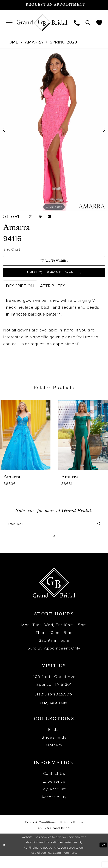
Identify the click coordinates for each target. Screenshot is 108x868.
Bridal (54, 741)
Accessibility (54, 809)
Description (20, 294)
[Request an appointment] (54, 5)
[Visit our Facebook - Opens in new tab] (54, 548)
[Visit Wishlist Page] (99, 23)
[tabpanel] (54, 130)
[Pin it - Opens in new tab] (44, 218)
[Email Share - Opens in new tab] (55, 218)
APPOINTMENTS (54, 706)
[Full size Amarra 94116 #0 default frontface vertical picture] (54, 130)
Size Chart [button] (14, 253)
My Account (54, 801)
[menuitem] (9, 23)
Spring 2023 (63, 42)
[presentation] (25, 443)
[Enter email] (54, 532)
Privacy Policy (72, 834)
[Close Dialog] (5, 857)
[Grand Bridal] (42, 23)
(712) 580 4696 (54, 715)
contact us (13, 352)
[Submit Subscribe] (98, 532)
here (73, 864)
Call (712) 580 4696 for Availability (54, 279)
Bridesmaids (54, 749)
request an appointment (54, 352)
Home (12, 42)
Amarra (34, 42)
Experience (54, 793)
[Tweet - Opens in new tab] (32, 218)
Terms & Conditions (40, 834)
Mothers (54, 757)
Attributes (53, 294)
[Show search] (88, 23)
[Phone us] (77, 23)
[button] (9, 23)
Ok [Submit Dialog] (103, 856)
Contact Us (54, 785)
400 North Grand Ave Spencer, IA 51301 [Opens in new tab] (54, 692)
